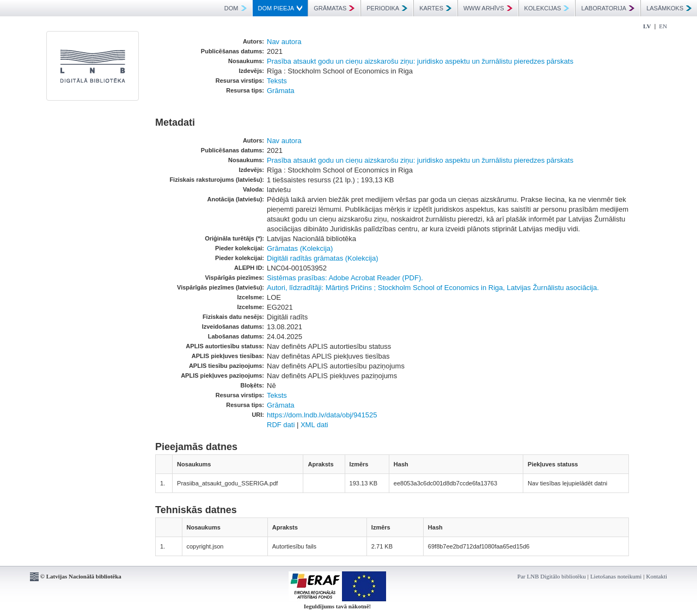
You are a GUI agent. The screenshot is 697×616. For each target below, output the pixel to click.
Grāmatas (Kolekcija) (300, 248)
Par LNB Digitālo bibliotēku (552, 576)
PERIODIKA (387, 8)
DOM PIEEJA (280, 8)
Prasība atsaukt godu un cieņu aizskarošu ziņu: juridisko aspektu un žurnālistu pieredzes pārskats (420, 61)
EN (663, 26)
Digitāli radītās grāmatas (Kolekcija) (322, 258)
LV (647, 26)
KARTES (435, 8)
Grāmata (281, 91)
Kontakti (657, 576)
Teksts (277, 81)
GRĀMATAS (334, 8)
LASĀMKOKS (669, 8)
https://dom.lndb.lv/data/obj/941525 (322, 415)
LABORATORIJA (608, 8)
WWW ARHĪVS (488, 8)
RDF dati (281, 425)
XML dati (314, 425)
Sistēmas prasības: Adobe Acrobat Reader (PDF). (345, 278)
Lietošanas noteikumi (616, 576)
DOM (236, 8)
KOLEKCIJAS (547, 8)
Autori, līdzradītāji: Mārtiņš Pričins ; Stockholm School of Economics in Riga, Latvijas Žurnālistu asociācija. (433, 288)
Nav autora (284, 42)
